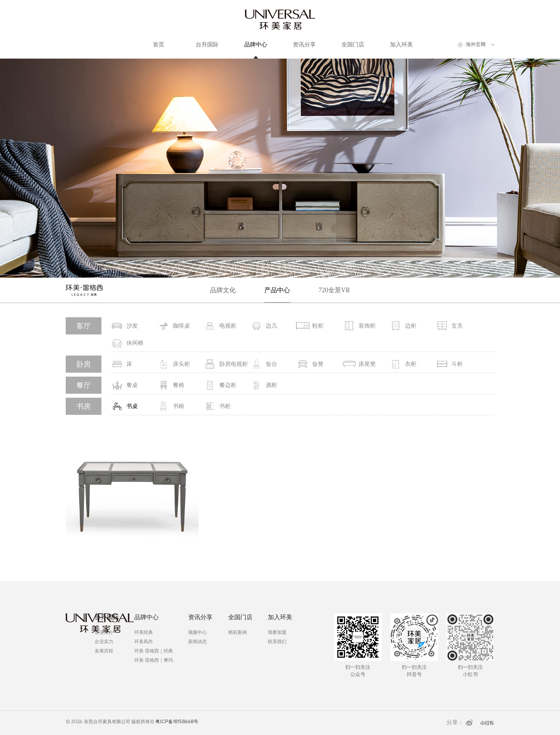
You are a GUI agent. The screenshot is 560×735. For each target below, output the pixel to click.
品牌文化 (223, 290)
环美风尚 (144, 642)
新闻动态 (197, 642)
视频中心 (197, 632)
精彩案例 (237, 632)
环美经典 (144, 632)
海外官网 (476, 44)
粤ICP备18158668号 (177, 722)
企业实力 (104, 642)
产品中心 (277, 290)
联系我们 (277, 642)
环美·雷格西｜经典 (153, 651)
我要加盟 (277, 632)
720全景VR (334, 290)
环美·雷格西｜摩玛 (153, 660)
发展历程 (104, 651)
